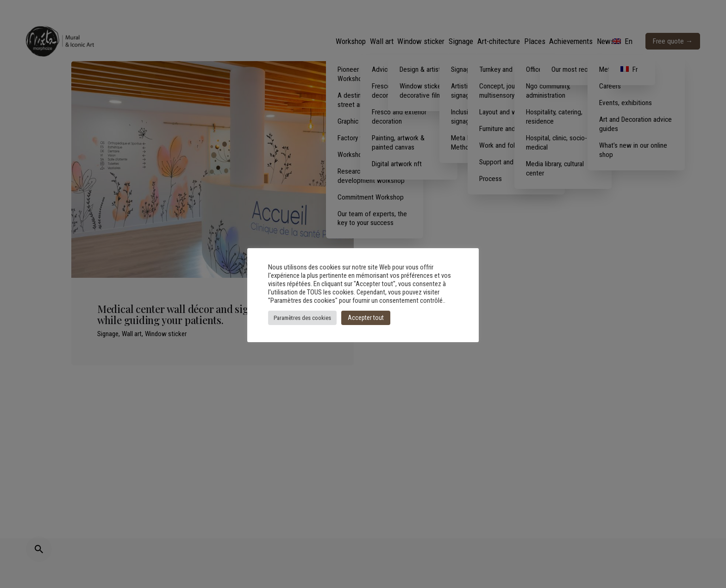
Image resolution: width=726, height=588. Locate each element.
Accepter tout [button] (366, 318)
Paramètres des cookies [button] (302, 318)
